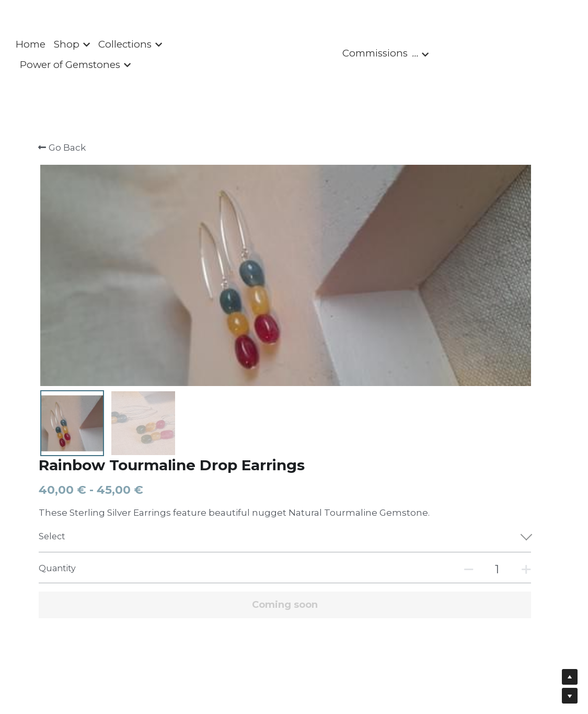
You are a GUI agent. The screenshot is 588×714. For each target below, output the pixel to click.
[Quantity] (449, 307)
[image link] (294, 54)
